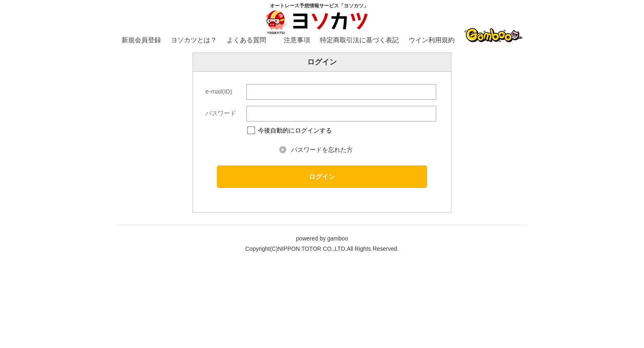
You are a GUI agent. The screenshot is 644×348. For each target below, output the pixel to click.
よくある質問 (246, 40)
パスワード (221, 113)
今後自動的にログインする (295, 131)
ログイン (322, 176)
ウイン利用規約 (432, 40)
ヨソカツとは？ (194, 40)
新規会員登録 (141, 40)
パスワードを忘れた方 (322, 150)
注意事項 (297, 40)
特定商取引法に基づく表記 (359, 40)
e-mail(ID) (219, 92)
